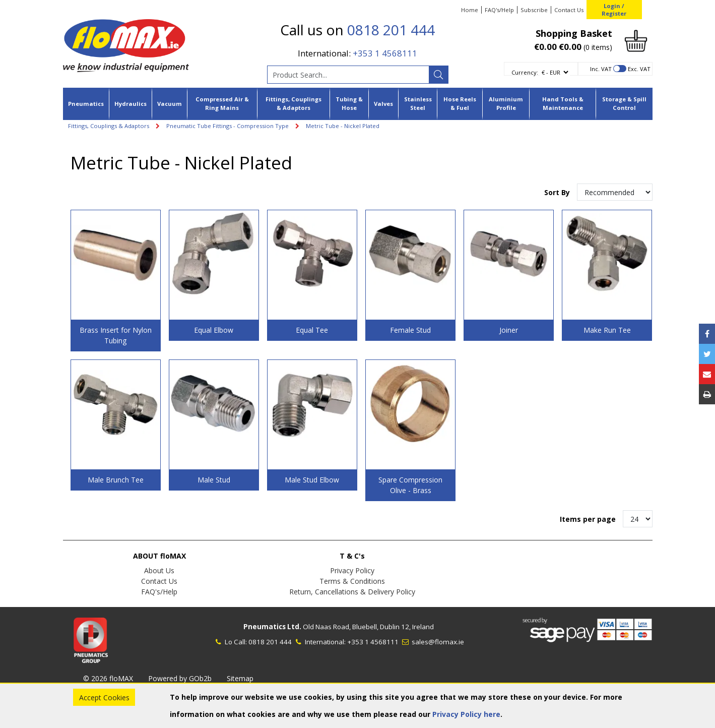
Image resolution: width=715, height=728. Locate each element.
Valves (383, 104)
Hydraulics (131, 104)
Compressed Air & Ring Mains (222, 103)
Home (470, 10)
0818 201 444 (391, 30)
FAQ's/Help (499, 10)
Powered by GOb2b (180, 678)
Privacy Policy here (466, 714)
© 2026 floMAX (108, 678)
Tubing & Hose (349, 103)
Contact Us (569, 10)
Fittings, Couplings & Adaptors (294, 103)
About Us (159, 570)
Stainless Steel (418, 103)
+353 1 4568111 (385, 53)
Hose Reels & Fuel (460, 103)
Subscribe (534, 10)
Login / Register (614, 10)
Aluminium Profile (506, 103)
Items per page (588, 519)
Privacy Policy (352, 570)
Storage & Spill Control (624, 103)
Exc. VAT (639, 69)
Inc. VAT (601, 69)
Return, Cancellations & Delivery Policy (352, 592)
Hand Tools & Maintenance (563, 103)
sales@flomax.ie (432, 642)
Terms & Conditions (352, 581)
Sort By (558, 192)
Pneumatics (86, 104)
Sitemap (240, 678)
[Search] (438, 75)
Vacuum (170, 104)
